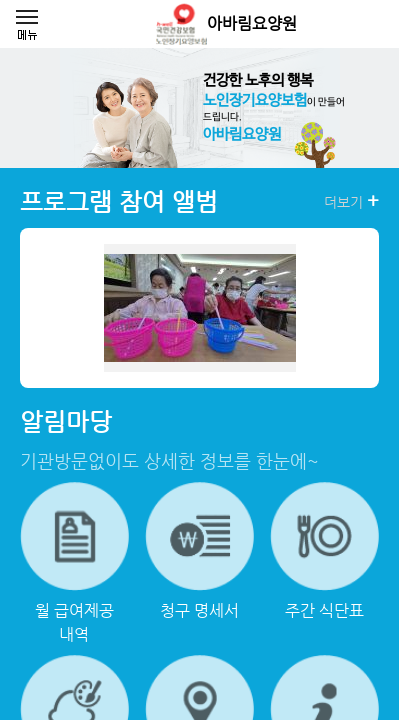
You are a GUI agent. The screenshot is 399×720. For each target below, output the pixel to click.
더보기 (351, 201)
